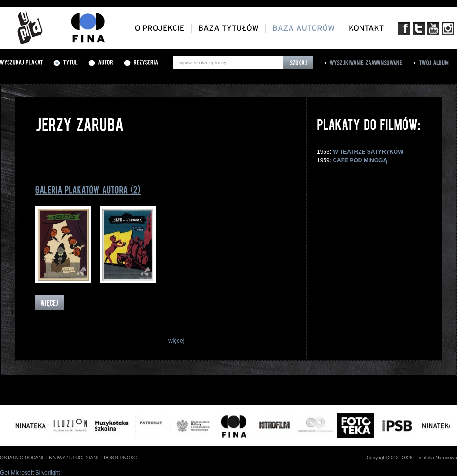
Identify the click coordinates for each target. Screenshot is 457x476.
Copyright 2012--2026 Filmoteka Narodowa (412, 458)
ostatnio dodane (22, 458)
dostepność (120, 458)
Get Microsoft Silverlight (30, 473)
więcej (176, 341)
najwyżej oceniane (74, 458)
